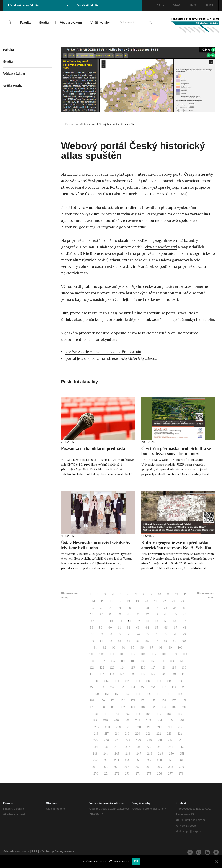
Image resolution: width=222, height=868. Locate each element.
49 (111, 621)
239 (149, 747)
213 (159, 727)
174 (143, 700)
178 (184, 700)
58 (91, 628)
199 (105, 720)
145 (138, 681)
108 (164, 654)
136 (143, 674)
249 (161, 754)
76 (157, 634)
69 (93, 634)
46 (185, 614)
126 (143, 668)
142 (106, 681)
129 (174, 668)
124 (122, 668)
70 (102, 634)
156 (153, 687)
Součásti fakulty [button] (107, 5)
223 (169, 734)
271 (106, 774)
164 (138, 694)
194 (148, 714)
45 (175, 614)
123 (112, 668)
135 (133, 674)
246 (128, 754)
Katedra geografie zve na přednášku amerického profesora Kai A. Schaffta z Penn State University (176, 548)
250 (171, 754)
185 (154, 707)
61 (119, 628)
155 (143, 687)
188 (184, 707)
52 (138, 621)
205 (170, 720)
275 (149, 774)
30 (139, 608)
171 (113, 700)
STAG (177, 5)
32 (157, 608)
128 (164, 668)
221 (148, 734)
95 (133, 648)
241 (171, 747)
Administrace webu (16, 851)
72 (120, 634)
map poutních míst (169, 253)
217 (107, 734)
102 (101, 654)
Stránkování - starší (206, 595)
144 (127, 681)
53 (147, 621)
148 (169, 681)
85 (138, 641)
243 (95, 754)
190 (107, 714)
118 (162, 661)
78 (175, 634)
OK (136, 861)
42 (147, 614)
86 (147, 641)
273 (127, 774)
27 (111, 608)
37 (101, 614)
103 (112, 654)
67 (175, 628)
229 (139, 740)
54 (157, 621)
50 (120, 621)
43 (156, 614)
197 (180, 714)
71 (111, 634)
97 (151, 648)
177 (174, 700)
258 (159, 760)
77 (166, 634)
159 (184, 687)
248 (150, 754)
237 (128, 747)
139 (174, 674)
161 (107, 694)
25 (93, 608)
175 (154, 700)
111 (94, 661)
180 (103, 707)
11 (168, 594)
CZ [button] (160, 5)
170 (103, 700)
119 (172, 661)
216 (96, 734)
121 (92, 668)
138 (163, 674)
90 (184, 641)
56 (175, 621)
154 (133, 687)
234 (95, 747)
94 (123, 648)
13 (185, 594)
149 (180, 681)
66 (166, 628)
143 (117, 681)
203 (149, 720)
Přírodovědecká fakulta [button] (38, 5)
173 (133, 700)
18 (129, 601)
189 (96, 714)
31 (148, 608)
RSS (34, 851)
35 (184, 608)
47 (92, 621)
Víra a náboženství (161, 247)
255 (127, 760)
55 (166, 621)
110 (185, 654)
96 (142, 648)
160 (97, 694)
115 (133, 661)
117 (153, 661)
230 (149, 740)
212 (149, 727)
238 (138, 747)
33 (166, 608)
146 (148, 681)
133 (112, 674)
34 (175, 608)
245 (117, 754)
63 (138, 628)
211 (139, 727)
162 (117, 694)
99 (170, 648)
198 (95, 720)
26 (102, 608)
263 (116, 767)
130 (184, 668)
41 (138, 614)
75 (147, 634)
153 (123, 687)
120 (182, 661)
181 (113, 707)
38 (110, 614)
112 (103, 661)
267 (160, 767)
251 (182, 754)
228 (128, 740)
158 (174, 687)
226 (106, 740)
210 (129, 727)
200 (116, 720)
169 (92, 700)
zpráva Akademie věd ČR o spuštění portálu (103, 352)
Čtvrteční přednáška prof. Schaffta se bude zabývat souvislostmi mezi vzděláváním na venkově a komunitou (176, 454)
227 (117, 740)
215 (180, 727)
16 (111, 601)
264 (127, 767)
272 (117, 774)
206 (181, 720)
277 (170, 774)
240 (160, 747)
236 (117, 747)
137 (153, 674)
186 (164, 707)
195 (159, 714)
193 (138, 714)
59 (101, 628)
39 (119, 614)
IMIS (193, 5)
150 (92, 687)
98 (161, 648)
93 (114, 648)
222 (159, 734)
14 (94, 601)
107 (154, 654)
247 (139, 754)
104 (122, 654)
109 (175, 654)
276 (160, 774)
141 (96, 681)
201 (127, 720)
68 (185, 628)
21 (155, 601)
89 (175, 641)
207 (97, 727)
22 (164, 601)
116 (143, 661)
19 (137, 601)
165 (149, 694)
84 (129, 641)
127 (153, 668)
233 (181, 740)
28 (120, 608)
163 (127, 694)
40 (129, 614)
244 (106, 754)
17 (120, 601)
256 (138, 760)
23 (173, 601)
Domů (69, 124)
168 (180, 694)
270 (96, 774)
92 (104, 648)
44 (166, 614)
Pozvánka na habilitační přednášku (94, 448)
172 (123, 700)
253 (106, 760)
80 (92, 641)
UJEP (210, 5)
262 (105, 767)
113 (113, 661)
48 (102, 621)
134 (122, 674)
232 (170, 740)
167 (170, 694)
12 (177, 594)
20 (146, 601)
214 (170, 727)
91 (95, 648)
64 (147, 628)
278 (181, 774)
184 (143, 707)
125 (133, 668)
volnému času (91, 266)
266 (149, 767)
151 (102, 687)
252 (95, 760)
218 (117, 734)
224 (180, 734)
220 (138, 734)
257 (149, 760)
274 (138, 774)
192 (127, 714)
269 (182, 767)
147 (159, 681)
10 (160, 594)
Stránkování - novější (70, 595)
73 (129, 634)
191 (117, 714)
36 (92, 614)
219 (127, 734)
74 (138, 634)
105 (133, 654)
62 (128, 628)
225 (96, 740)
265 (138, 767)
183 (133, 707)
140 (184, 674)
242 (181, 747)
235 (106, 747)
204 (159, 720)
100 (180, 648)
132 (102, 674)
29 (129, 608)
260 (181, 760)
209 (118, 727)
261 (95, 767)
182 (123, 707)
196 (169, 714)
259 (170, 760)
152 (112, 687)
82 (110, 641)
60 (110, 628)
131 (92, 674)
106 (143, 654)
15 (102, 601)
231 (160, 740)
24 (183, 601)
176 (164, 700)
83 (119, 641)
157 (164, 687)
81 (101, 641)
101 (91, 654)
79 (184, 634)
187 (174, 707)
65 (157, 628)
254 (117, 760)
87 (156, 641)
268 (171, 767)
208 (108, 727)
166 (159, 694)
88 (165, 641)
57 (184, 621)
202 (138, 720)
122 (102, 668)
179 (92, 707)
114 (123, 661)
